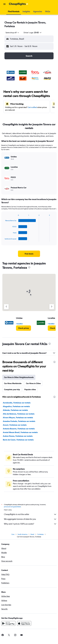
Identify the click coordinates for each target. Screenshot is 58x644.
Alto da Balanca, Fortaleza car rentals (19, 414)
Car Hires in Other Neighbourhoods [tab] (19, 377)
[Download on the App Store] (24, 623)
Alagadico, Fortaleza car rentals (16, 406)
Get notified (32, 107)
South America (23, 534)
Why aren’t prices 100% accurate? (30, 524)
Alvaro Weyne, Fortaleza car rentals (18, 418)
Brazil (32, 534)
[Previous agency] (6, 307)
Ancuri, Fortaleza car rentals (15, 425)
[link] (29, 254)
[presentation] (29, 267)
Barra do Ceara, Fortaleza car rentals (18, 440)
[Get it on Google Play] (8, 623)
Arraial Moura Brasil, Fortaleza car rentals (20, 432)
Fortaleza (40, 534)
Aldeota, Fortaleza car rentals (15, 410)
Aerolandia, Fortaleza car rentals (17, 403)
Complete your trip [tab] (12, 389)
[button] (4, 4)
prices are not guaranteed (12, 507)
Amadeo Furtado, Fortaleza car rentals (19, 421)
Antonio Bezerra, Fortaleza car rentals (19, 429)
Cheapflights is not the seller (30, 514)
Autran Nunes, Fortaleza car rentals (18, 436)
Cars (13, 534)
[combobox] (12, 33)
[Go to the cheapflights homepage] (19, 4)
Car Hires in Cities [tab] (33, 383)
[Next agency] (52, 307)
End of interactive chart (3, 240)
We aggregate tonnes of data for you (30, 519)
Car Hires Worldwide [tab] (13, 383)
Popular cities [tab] (30, 389)
